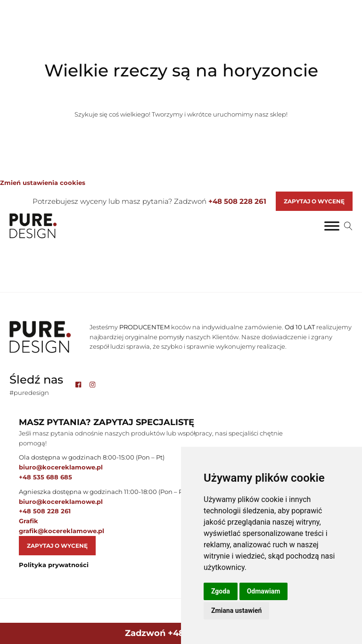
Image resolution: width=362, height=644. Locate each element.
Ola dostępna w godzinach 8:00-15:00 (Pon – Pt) (92, 457)
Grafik (29, 521)
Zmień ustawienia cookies (43, 183)
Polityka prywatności (54, 565)
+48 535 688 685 (45, 477)
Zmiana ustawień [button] (236, 611)
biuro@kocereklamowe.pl (61, 467)
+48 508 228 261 (237, 201)
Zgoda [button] (221, 591)
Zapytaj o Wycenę (314, 201)
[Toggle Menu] (332, 226)
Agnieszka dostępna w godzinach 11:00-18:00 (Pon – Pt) (103, 492)
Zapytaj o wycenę (57, 546)
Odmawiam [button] (264, 591)
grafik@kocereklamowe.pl (62, 531)
